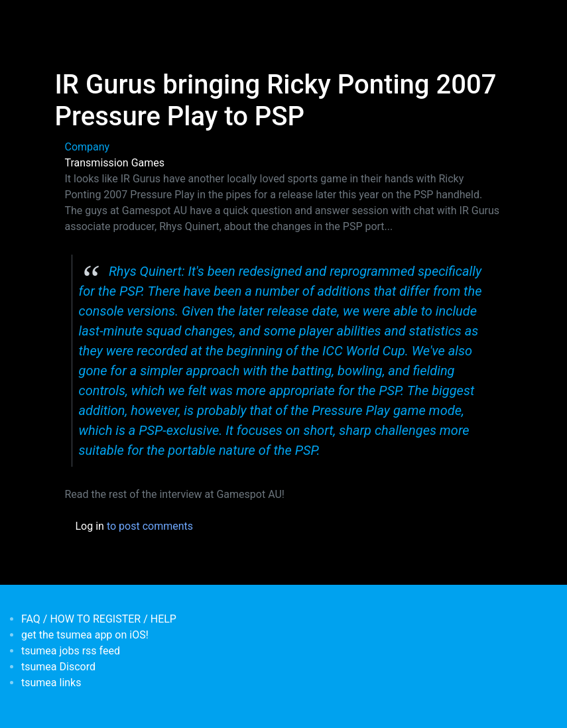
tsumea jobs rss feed (71, 651)
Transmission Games (115, 163)
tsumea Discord (58, 667)
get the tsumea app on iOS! (85, 635)
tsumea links (51, 683)
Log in (90, 526)
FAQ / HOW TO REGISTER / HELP (99, 619)
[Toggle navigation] (64, 19)
